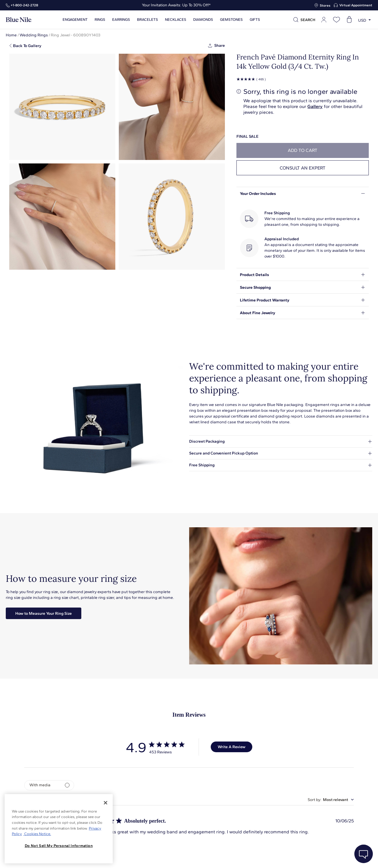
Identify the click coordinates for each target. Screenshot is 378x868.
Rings (100, 20)
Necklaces (176, 20)
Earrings (121, 20)
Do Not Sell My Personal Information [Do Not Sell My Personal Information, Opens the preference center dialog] (59, 846)
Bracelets (147, 20)
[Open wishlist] (336, 20)
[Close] (106, 803)
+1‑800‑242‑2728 (24, 5)
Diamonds (203, 20)
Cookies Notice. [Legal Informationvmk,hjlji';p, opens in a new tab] (37, 834)
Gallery (315, 106)
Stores (325, 5)
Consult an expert (303, 168)
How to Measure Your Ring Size (44, 613)
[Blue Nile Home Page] (19, 20)
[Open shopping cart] (349, 20)
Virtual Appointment (356, 5)
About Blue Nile (131, 857)
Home (11, 35)
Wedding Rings (34, 35)
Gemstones (231, 20)
